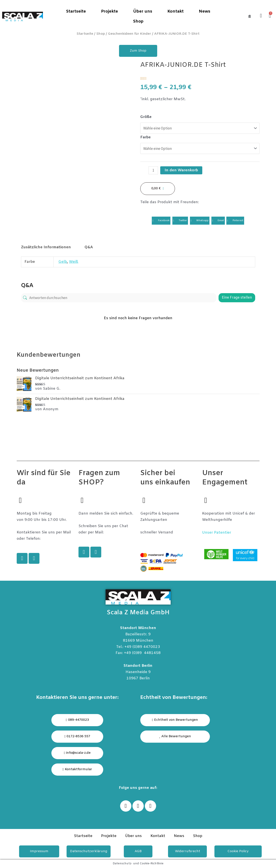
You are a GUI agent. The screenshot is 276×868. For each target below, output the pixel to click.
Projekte (109, 11)
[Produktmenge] (153, 170)
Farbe (145, 137)
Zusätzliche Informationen (46, 247)
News (205, 11)
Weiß (74, 262)
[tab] (46, 247)
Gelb (63, 262)
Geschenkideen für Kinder (130, 34)
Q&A (89, 247)
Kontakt (176, 11)
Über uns (143, 11)
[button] (175, 737)
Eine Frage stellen (237, 298)
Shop (138, 21)
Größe (146, 117)
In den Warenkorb (181, 170)
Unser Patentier (217, 533)
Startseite (76, 11)
